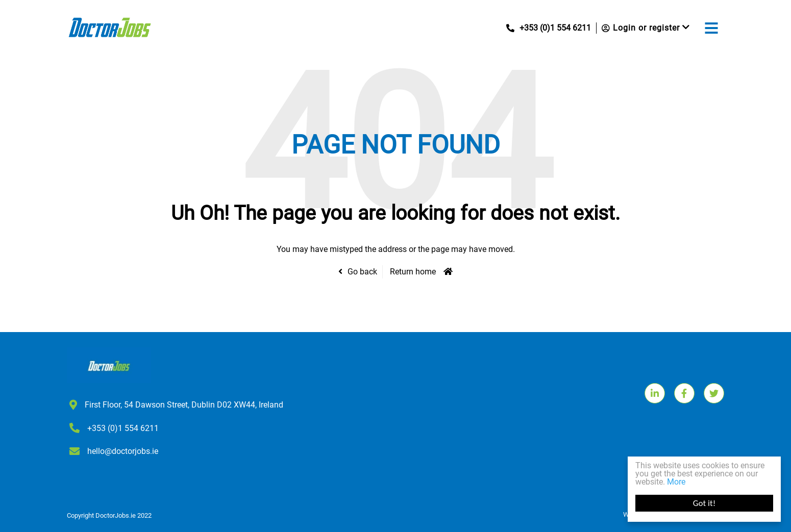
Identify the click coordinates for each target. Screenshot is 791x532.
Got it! (704, 503)
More (676, 482)
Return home (413, 272)
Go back (362, 272)
